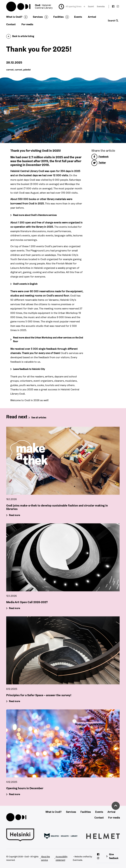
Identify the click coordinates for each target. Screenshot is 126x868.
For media (27, 24)
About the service (45, 858)
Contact (11, 24)
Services (38, 17)
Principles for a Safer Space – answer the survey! (39, 695)
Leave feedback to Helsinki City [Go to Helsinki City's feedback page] (29, 369)
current (10, 70)
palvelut (27, 70)
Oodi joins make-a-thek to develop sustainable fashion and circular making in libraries (57, 507)
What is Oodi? (14, 17)
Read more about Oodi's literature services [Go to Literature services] (35, 215)
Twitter (99, 163)
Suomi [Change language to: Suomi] (91, 6)
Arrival (92, 17)
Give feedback (114, 856)
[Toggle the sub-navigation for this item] (25, 17)
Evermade (78, 860)
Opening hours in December (25, 788)
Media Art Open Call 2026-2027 (27, 602)
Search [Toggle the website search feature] (113, 21)
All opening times (75, 6)
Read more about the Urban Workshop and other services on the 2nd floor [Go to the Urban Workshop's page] (48, 339)
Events (78, 17)
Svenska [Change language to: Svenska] (101, 6)
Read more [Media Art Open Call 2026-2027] (15, 608)
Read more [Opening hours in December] (15, 794)
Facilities (58, 17)
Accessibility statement (62, 858)
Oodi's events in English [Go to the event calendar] (25, 284)
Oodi (19, 7)
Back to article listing (20, 36)
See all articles (39, 418)
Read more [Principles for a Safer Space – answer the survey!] (15, 701)
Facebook (100, 157)
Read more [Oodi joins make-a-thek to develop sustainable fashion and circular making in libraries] (15, 515)
